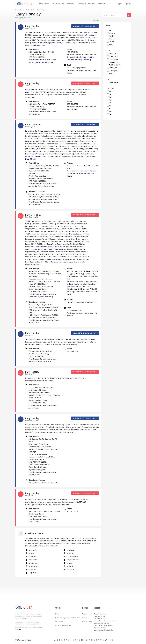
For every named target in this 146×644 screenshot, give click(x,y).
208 (110, 91)
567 (110, 106)
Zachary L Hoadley (39, 43)
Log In (119, 4)
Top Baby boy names (101, 623)
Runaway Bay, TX (115, 71)
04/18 (104, 618)
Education (71, 4)
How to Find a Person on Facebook (106, 620)
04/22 (99, 615)
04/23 (95, 615)
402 (110, 97)
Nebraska (112, 39)
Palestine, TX (113, 62)
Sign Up (128, 4)
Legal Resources (58, 4)
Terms (84, 613)
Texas (111, 45)
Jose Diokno (84, 339)
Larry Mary (30, 573)
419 (110, 100)
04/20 (95, 618)
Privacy (85, 617)
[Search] (115, 15)
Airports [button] (101, 4)
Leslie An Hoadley (80, 229)
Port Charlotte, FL (115, 65)
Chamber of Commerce (86, 4)
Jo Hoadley (67, 43)
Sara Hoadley (30, 141)
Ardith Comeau (67, 229)
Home (57, 613)
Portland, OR (113, 68)
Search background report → (85, 26)
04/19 (99, 618)
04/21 (104, 615)
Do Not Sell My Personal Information (68, 617)
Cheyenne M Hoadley (86, 35)
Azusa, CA (112, 54)
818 (110, 109)
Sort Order (96, 20)
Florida (111, 36)
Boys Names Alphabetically (103, 630)
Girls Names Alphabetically (103, 625)
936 (110, 111)
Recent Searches (99, 613)
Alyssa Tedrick (79, 378)
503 (110, 103)
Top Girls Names (99, 628)
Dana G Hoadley (38, 154)
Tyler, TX (112, 74)
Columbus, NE (114, 59)
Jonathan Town (52, 249)
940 (110, 114)
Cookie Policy (87, 621)
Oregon (111, 42)
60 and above (113, 82)
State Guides (44, 4)
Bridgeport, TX (114, 56)
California (112, 33)
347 (110, 94)
